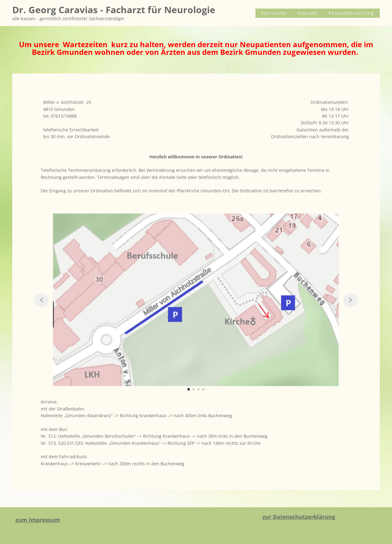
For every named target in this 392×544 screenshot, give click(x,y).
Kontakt (317, 13)
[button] (189, 389)
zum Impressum (38, 520)
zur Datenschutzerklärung (299, 517)
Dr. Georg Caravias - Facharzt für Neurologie (114, 10)
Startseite (289, 13)
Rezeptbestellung (354, 13)
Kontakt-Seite (173, 177)
